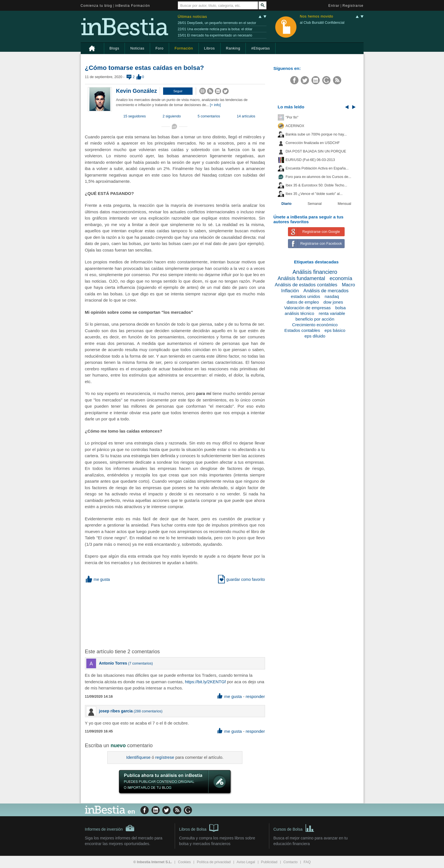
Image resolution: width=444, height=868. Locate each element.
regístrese (165, 757)
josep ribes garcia (116, 711)
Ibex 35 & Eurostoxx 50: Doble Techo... (317, 185)
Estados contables (302, 330)
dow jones (333, 302)
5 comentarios (209, 116)
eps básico (335, 330)
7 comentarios (141, 663)
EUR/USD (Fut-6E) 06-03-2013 (310, 160)
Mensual (345, 204)
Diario (287, 204)
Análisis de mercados (326, 291)
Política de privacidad (214, 862)
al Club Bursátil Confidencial (322, 23)
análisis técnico (299, 313)
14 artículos (246, 116)
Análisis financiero (315, 272)
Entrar (334, 6)
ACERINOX (295, 126)
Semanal (315, 204)
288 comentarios (148, 711)
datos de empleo (303, 302)
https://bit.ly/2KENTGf (205, 682)
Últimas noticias (193, 17)
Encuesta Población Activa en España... (317, 168)
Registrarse (353, 6)
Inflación (290, 291)
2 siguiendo (172, 116)
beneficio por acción (315, 319)
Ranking (233, 48)
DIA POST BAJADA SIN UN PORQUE (316, 151)
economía (341, 278)
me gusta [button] (98, 579)
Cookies (184, 862)
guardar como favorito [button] (241, 579)
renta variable (332, 313)
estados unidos (306, 296)
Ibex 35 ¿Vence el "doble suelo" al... (314, 194)
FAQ (307, 862)
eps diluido (315, 336)
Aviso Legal (246, 862)
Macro (348, 285)
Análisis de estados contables (306, 285)
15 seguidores (135, 116)
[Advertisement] (176, 615)
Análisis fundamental (301, 278)
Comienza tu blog (97, 6)
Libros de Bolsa (199, 828)
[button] (178, 91)
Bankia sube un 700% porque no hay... (316, 134)
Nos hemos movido (317, 17)
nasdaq (332, 296)
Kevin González (137, 91)
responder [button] (255, 696)
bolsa (341, 308)
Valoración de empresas (307, 308)
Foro (159, 48)
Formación (184, 48)
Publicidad (269, 862)
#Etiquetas (261, 48)
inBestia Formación (133, 6)
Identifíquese (138, 757)
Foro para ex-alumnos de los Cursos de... (319, 177)
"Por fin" (292, 117)
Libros (210, 48)
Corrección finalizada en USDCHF (313, 143)
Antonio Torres (113, 663)
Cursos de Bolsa (294, 828)
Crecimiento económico (315, 325)
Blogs (115, 48)
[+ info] (215, 105)
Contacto (291, 862)
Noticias (137, 48)
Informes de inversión (110, 828)
